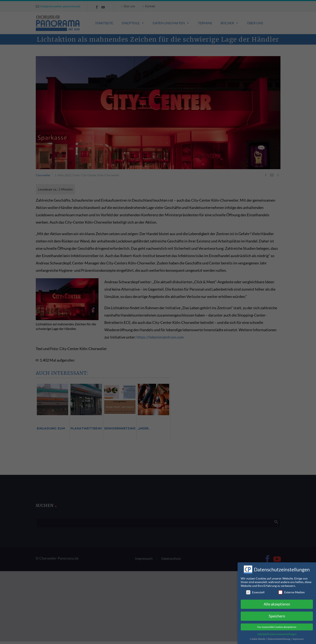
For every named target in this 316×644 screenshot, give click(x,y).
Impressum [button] (298, 635)
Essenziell (255, 589)
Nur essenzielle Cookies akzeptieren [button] (277, 623)
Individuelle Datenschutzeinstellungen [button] (277, 630)
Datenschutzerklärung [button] (279, 635)
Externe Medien (292, 589)
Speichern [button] (277, 612)
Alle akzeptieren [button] (277, 600)
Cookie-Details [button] (258, 635)
